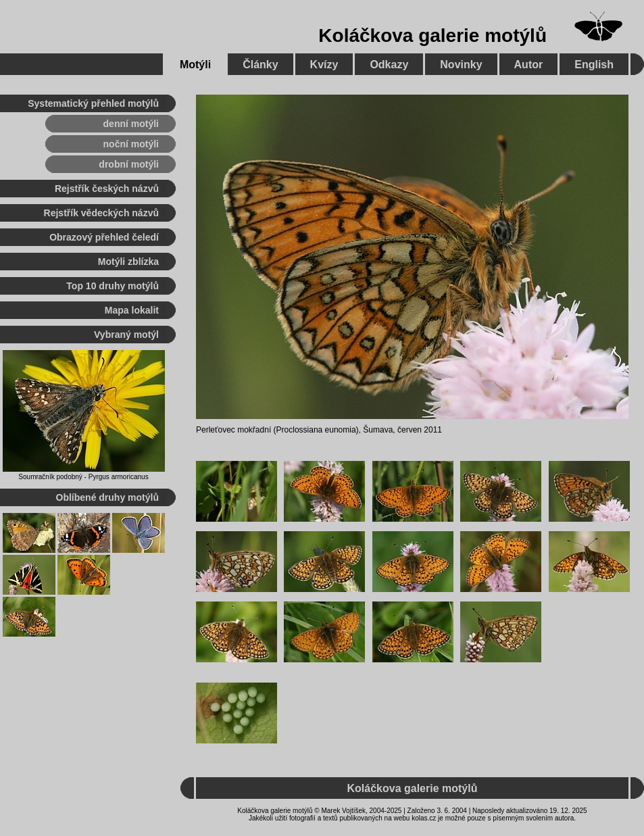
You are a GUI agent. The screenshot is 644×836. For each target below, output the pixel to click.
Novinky (461, 65)
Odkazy (389, 65)
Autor (529, 65)
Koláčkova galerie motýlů (432, 35)
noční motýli (131, 144)
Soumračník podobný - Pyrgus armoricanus (83, 477)
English (594, 65)
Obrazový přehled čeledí (104, 237)
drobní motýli (129, 164)
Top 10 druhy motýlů (113, 286)
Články (260, 65)
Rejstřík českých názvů (107, 189)
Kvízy (324, 65)
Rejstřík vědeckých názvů (101, 213)
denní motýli (131, 124)
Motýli (195, 65)
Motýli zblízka (128, 262)
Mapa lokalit (132, 310)
